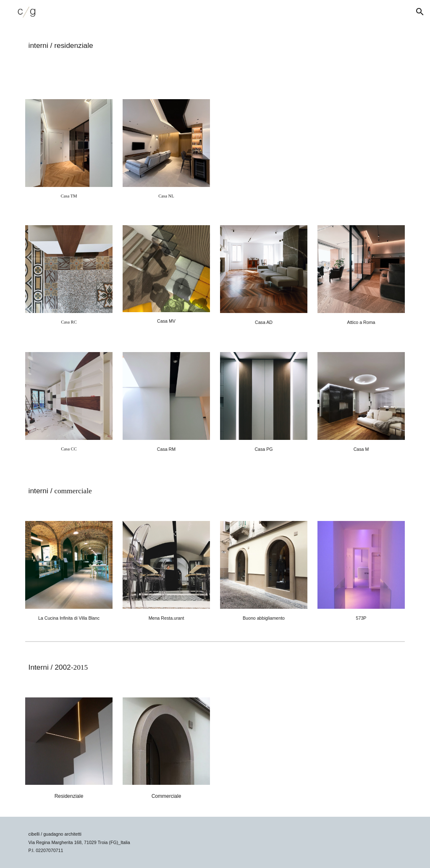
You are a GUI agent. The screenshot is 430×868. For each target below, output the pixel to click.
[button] (420, 12)
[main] (150, 45)
